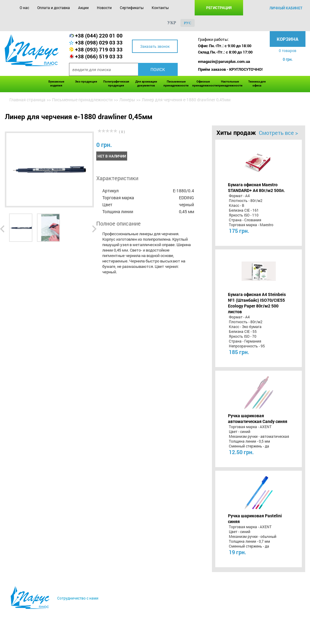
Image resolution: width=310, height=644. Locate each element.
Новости (104, 8)
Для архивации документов (146, 83)
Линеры (127, 100)
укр (172, 23)
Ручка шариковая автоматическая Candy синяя (258, 418)
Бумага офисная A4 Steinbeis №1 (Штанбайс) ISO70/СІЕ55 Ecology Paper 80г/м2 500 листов (257, 303)
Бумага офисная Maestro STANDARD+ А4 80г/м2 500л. (256, 187)
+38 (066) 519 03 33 (99, 56)
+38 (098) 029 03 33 (99, 42)
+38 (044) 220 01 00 (99, 36)
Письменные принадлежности (176, 83)
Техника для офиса (257, 83)
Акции (83, 8)
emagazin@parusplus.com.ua (224, 61)
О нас (24, 8)
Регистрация (219, 8)
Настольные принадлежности (230, 83)
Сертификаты (132, 8)
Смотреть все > (278, 133)
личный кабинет (286, 8)
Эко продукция (86, 81)
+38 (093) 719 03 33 (99, 49)
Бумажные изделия (56, 83)
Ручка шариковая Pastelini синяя (255, 519)
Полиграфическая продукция (116, 83)
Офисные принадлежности (203, 83)
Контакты (160, 8)
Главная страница (27, 100)
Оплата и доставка (54, 8)
